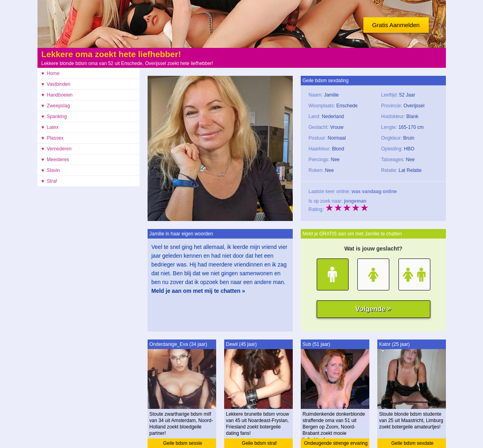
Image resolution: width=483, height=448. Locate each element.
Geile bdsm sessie (183, 443)
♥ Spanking (54, 116)
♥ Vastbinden (56, 84)
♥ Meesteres (55, 160)
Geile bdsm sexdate (412, 443)
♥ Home (51, 73)
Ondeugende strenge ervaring (336, 443)
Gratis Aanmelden (396, 25)
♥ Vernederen (57, 149)
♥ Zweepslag (56, 106)
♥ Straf (49, 181)
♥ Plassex (53, 138)
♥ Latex (50, 127)
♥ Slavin (51, 170)
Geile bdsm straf (259, 443)
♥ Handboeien (57, 95)
